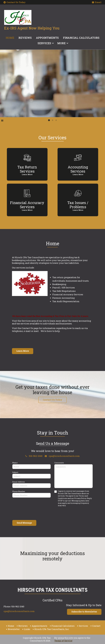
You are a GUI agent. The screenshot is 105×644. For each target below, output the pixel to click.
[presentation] (30, 513)
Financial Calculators (81, 38)
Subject (15, 472)
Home (10, 38)
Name (15, 463)
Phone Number (19, 491)
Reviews (25, 38)
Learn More (23, 351)
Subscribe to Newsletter (84, 612)
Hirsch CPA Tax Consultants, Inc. (52, 629)
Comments (59, 463)
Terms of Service (63, 641)
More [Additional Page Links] (61, 43)
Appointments (47, 38)
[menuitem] (10, 37)
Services (44, 43)
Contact (96, 626)
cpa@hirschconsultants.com (62, 456)
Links (27, 629)
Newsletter (14, 629)
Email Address (19, 482)
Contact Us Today (15, 2)
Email (97, 3)
